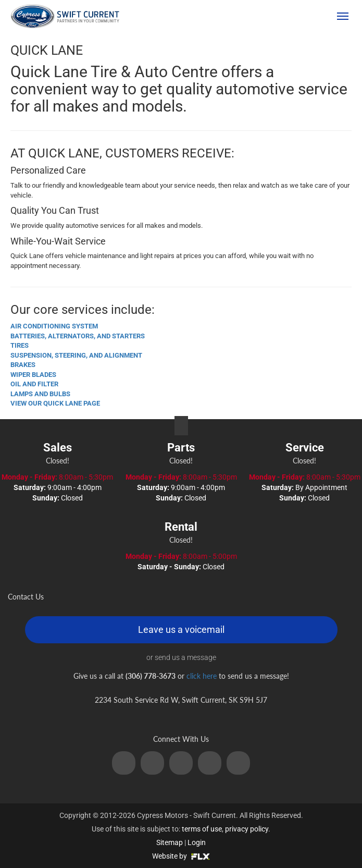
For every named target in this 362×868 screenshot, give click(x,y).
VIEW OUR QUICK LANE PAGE (55, 403)
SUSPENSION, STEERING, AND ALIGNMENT (76, 355)
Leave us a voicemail (181, 629)
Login (197, 842)
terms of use (202, 829)
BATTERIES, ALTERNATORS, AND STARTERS (78, 336)
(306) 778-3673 (293, 16)
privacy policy (247, 829)
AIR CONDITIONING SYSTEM (54, 326)
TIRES (20, 345)
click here (202, 676)
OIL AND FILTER (34, 384)
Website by (181, 856)
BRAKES (23, 365)
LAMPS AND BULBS (40, 394)
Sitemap (170, 842)
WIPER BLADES (33, 375)
